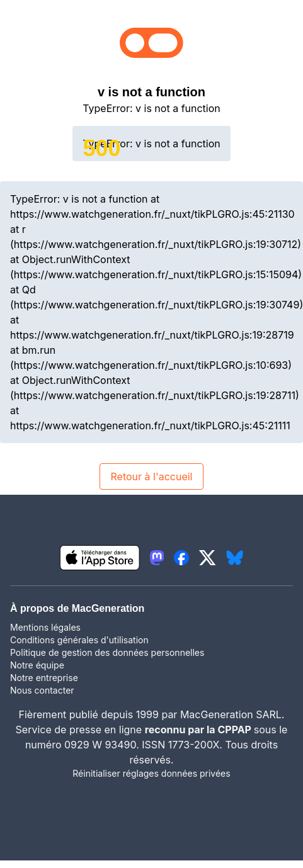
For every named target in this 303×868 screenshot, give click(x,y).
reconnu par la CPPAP (199, 730)
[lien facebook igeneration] (181, 558)
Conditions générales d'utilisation (79, 640)
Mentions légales (45, 627)
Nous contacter (42, 690)
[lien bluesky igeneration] (235, 558)
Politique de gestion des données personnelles (107, 652)
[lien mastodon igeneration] (157, 558)
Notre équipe (37, 665)
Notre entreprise (44, 678)
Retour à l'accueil (151, 476)
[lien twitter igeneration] (208, 558)
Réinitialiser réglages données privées (151, 773)
